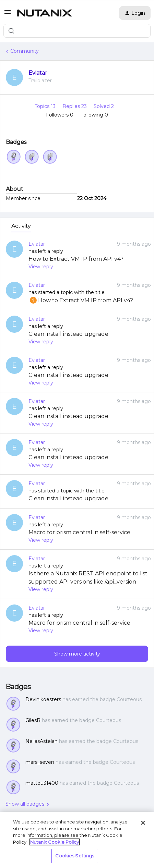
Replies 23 (75, 106)
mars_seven (40, 762)
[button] (8, 14)
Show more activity (77, 654)
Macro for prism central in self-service (79, 532)
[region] (77, 840)
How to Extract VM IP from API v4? (76, 259)
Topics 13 (46, 106)
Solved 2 (104, 106)
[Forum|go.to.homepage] (45, 13)
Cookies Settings (75, 856)
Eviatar (38, 73)
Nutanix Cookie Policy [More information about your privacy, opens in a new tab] (55, 842)
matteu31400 (42, 783)
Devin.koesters (43, 699)
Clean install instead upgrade (68, 334)
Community (25, 51)
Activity (21, 226)
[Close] (143, 823)
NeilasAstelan (42, 741)
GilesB (33, 720)
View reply (41, 267)
